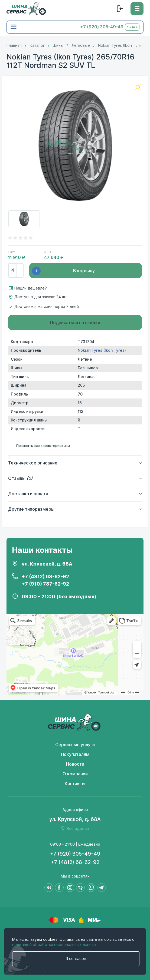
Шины (58, 45)
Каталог (37, 45)
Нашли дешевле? (31, 288)
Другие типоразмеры (31, 509)
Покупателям (75, 754)
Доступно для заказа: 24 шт (41, 297)
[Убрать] (20, 274)
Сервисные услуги (75, 745)
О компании (75, 774)
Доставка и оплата (28, 494)
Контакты (75, 784)
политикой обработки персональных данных (54, 945)
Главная (14, 45)
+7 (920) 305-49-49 (102, 27)
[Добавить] (20, 267)
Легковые (81, 45)
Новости (75, 764)
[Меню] (137, 9)
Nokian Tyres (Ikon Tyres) (121, 45)
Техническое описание (33, 463)
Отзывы (20, 478)
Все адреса (78, 829)
